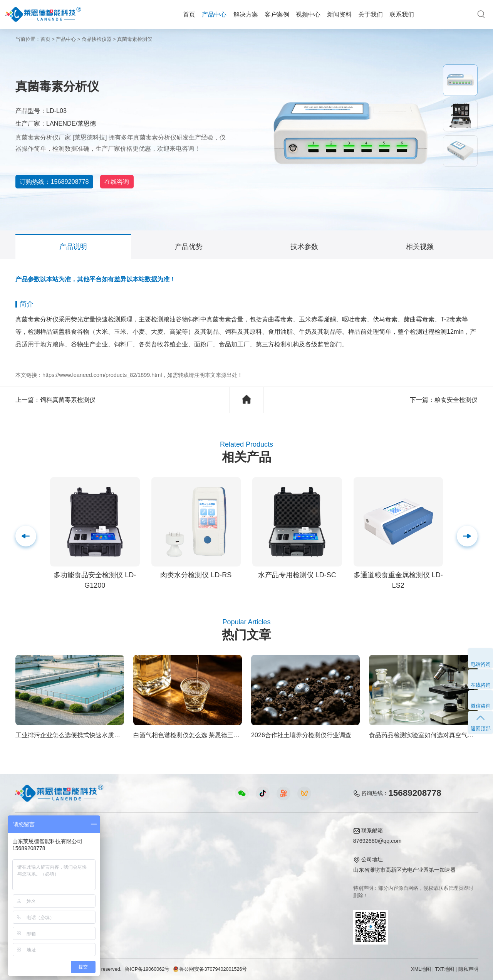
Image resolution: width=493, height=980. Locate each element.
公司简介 (292, 843)
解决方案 (246, 14)
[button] (467, 536)
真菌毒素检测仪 (135, 39)
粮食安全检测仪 (456, 400)
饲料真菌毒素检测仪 (68, 400)
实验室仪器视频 (168, 891)
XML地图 (421, 969)
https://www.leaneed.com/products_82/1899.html (102, 375)
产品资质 (292, 855)
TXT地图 (445, 969)
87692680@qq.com (377, 841)
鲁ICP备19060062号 (147, 969)
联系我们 (402, 14)
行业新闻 (236, 855)
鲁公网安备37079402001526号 (210, 969)
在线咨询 (135, 182)
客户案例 (277, 14)
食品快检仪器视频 (171, 855)
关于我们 (371, 14)
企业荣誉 (292, 867)
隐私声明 (468, 969)
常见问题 (236, 867)
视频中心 (308, 14)
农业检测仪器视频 (171, 843)
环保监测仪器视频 (171, 902)
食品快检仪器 (97, 39)
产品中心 (214, 14)
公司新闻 (236, 843)
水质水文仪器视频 (171, 867)
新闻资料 (339, 14)
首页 (189, 14)
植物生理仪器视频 (171, 879)
